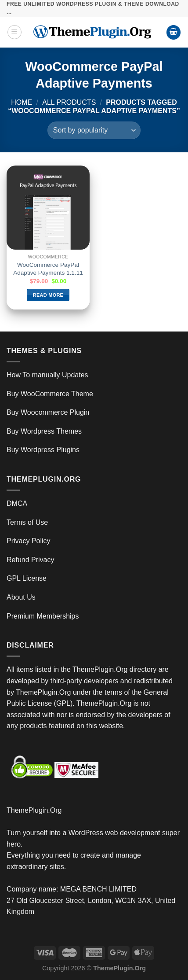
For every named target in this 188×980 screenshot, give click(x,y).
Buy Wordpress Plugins (43, 450)
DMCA (17, 503)
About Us (21, 597)
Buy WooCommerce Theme (50, 394)
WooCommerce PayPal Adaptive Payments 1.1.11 (48, 269)
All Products (69, 102)
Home (22, 102)
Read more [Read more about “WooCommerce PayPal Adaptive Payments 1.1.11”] (48, 295)
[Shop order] (94, 130)
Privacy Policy (29, 541)
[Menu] (14, 32)
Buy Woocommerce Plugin (48, 412)
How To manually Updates (47, 375)
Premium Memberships (43, 616)
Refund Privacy (31, 560)
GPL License (27, 578)
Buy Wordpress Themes (44, 431)
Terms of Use (27, 522)
